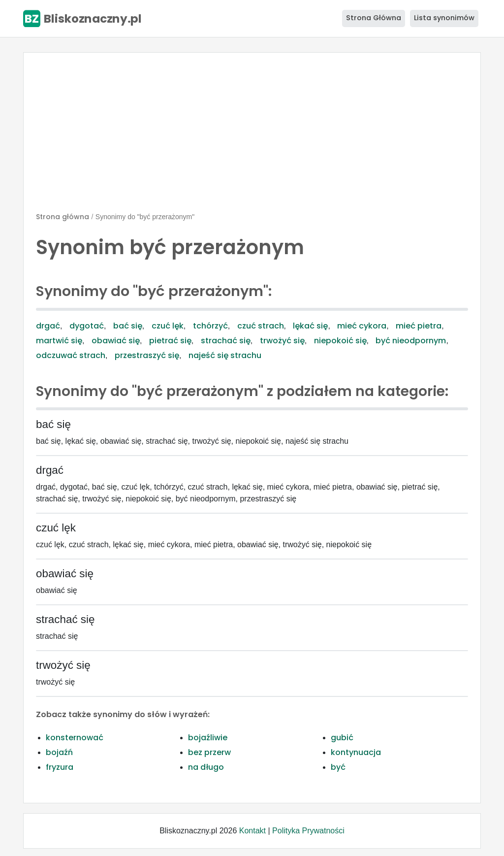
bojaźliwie (208, 738)
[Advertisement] (252, 136)
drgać (48, 326)
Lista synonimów (444, 18)
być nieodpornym (411, 341)
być (338, 767)
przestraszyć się (147, 355)
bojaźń (59, 752)
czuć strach (261, 326)
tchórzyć (210, 326)
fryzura (60, 767)
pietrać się (170, 341)
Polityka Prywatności (308, 831)
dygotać (87, 326)
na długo (206, 767)
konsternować (75, 738)
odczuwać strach (71, 355)
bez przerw (209, 752)
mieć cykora (362, 326)
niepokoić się (340, 341)
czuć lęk (168, 326)
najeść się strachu (225, 355)
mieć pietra (419, 326)
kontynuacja (356, 752)
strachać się (226, 341)
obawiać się (116, 341)
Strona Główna (374, 18)
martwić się (59, 341)
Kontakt (252, 831)
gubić (342, 738)
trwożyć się (282, 341)
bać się (128, 326)
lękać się (310, 326)
